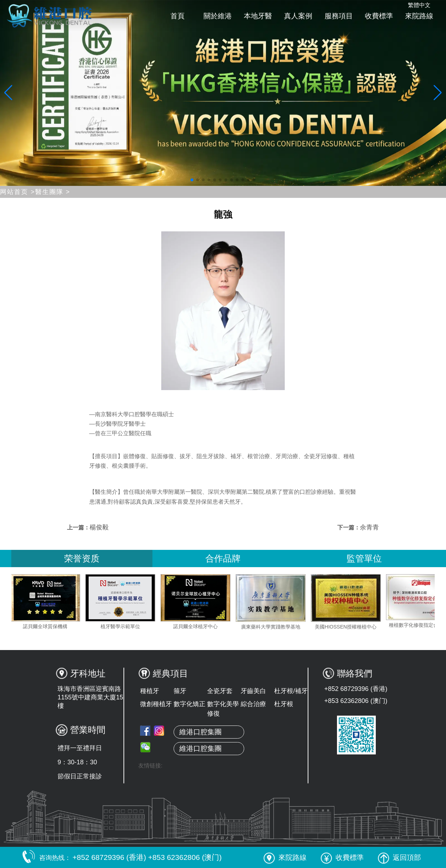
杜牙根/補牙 (291, 691)
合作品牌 (223, 558)
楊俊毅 (99, 527)
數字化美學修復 (223, 709)
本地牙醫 (258, 16)
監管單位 (364, 558)
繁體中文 (419, 5)
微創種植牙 (156, 704)
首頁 (177, 16)
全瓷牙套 (220, 691)
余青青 (369, 527)
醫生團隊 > (53, 192)
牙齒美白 (253, 691)
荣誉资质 (82, 558)
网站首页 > (18, 192)
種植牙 (150, 691)
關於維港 (218, 16)
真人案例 (298, 16)
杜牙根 (284, 704)
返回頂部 (399, 857)
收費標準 (379, 16)
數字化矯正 (189, 704)
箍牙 (180, 691)
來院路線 (419, 16)
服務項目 (339, 16)
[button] (192, 180)
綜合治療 (253, 704)
